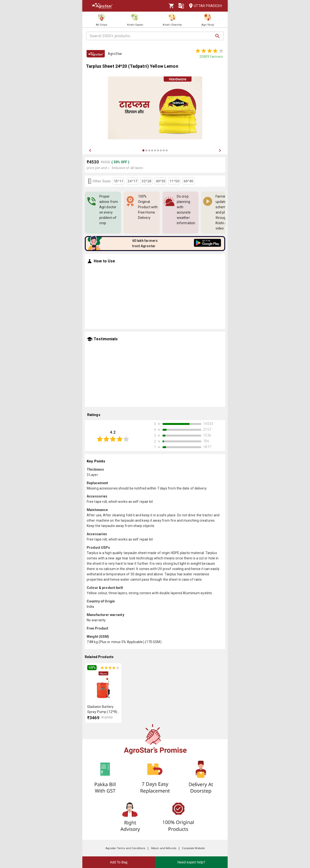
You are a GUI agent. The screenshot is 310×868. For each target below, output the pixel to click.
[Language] (181, 6)
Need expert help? (191, 862)
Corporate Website (193, 848)
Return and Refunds (164, 848)
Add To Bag (119, 862)
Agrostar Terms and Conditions (125, 848)
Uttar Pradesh (204, 6)
